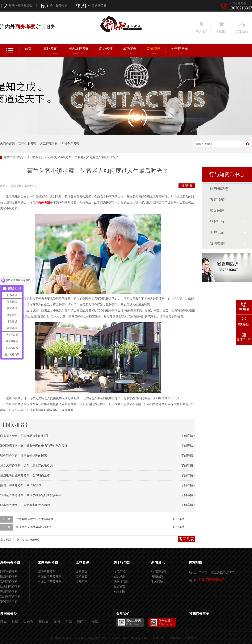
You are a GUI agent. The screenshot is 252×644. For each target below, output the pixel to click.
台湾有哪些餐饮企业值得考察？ (36, 519)
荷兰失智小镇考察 (28, 540)
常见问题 (217, 211)
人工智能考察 (49, 144)
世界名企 (81, 571)
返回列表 (187, 186)
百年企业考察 (27, 144)
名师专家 (81, 581)
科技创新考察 (70, 144)
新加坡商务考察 (10, 597)
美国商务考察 (9, 592)
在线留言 (119, 587)
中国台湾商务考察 (50, 581)
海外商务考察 (10, 562)
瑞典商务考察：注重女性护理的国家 (24, 456)
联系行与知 (121, 581)
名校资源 (81, 576)
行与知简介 (121, 571)
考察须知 (217, 200)
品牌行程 (217, 221)
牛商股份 (174, 638)
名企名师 (106, 51)
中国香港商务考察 (50, 576)
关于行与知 (179, 51)
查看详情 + (180, 519)
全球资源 (82, 562)
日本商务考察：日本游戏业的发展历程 (25, 505)
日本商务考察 (9, 571)
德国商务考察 (9, 576)
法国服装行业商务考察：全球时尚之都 (25, 475)
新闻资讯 (154, 51)
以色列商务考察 (10, 587)
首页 (28, 51)
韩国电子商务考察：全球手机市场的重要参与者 (31, 495)
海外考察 (50, 51)
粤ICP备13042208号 (136, 638)
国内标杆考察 (79, 51)
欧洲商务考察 (9, 581)
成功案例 (130, 51)
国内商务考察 (48, 562)
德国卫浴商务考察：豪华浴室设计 (22, 485)
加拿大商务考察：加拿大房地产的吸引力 (26, 466)
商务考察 (44, 202)
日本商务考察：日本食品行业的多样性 (25, 436)
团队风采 (119, 576)
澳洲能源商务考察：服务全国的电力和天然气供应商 (34, 446)
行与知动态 (36, 157)
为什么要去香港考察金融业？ (35, 527)
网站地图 (119, 592)
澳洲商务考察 (9, 602)
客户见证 (217, 232)
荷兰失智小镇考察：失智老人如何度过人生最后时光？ (83, 157)
